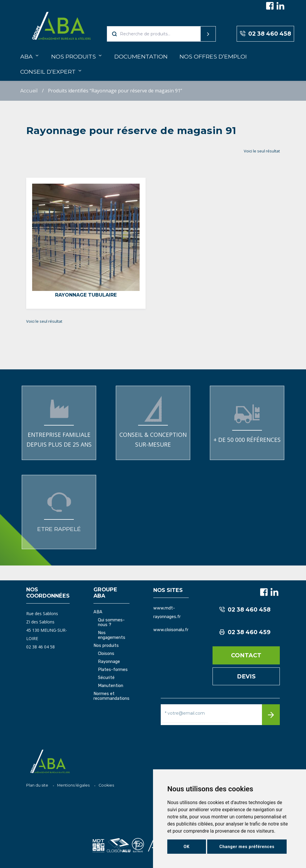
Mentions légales (73, 785)
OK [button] (187, 847)
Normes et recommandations (111, 696)
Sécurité (106, 678)
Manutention (111, 686)
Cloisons (106, 654)
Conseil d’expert (48, 72)
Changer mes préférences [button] (247, 847)
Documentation (141, 56)
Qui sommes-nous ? (111, 623)
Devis (246, 676)
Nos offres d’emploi (213, 56)
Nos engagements (112, 635)
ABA (26, 56)
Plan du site (37, 785)
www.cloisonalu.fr (171, 630)
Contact (246, 655)
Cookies (106, 785)
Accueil (29, 91)
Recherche (197, 34)
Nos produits (74, 56)
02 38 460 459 (245, 632)
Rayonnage (109, 662)
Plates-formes (113, 670)
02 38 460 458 (265, 34)
